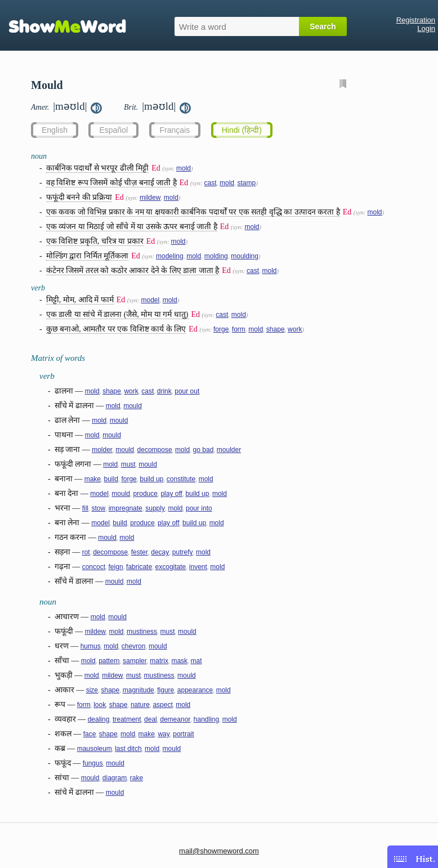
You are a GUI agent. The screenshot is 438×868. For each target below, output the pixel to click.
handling (206, 719)
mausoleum (95, 749)
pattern (109, 661)
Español (113, 130)
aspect (162, 705)
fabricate (139, 567)
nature (140, 705)
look (100, 705)
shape (276, 329)
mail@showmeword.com (219, 851)
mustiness (142, 632)
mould (133, 406)
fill (85, 508)
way (164, 734)
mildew (150, 198)
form (239, 329)
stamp (247, 183)
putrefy (183, 552)
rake (137, 778)
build (111, 479)
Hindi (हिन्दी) (242, 130)
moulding (245, 256)
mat (196, 661)
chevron (134, 646)
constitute (181, 479)
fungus (93, 763)
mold (184, 168)
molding (216, 256)
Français (175, 130)
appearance (195, 690)
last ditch (128, 749)
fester (140, 552)
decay (160, 552)
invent (198, 567)
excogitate (171, 567)
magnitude (138, 690)
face (90, 734)
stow (99, 508)
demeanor (175, 719)
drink (164, 391)
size (92, 690)
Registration (416, 20)
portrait (183, 734)
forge (221, 329)
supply (155, 508)
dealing (99, 719)
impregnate (126, 508)
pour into (199, 508)
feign (116, 567)
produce (146, 494)
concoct (94, 567)
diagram (115, 778)
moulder (229, 450)
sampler (135, 661)
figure (166, 690)
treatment (127, 719)
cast (210, 183)
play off (171, 494)
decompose (155, 450)
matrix (159, 661)
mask (179, 661)
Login (426, 28)
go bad (204, 450)
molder (102, 450)
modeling (170, 256)
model (150, 300)
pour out (187, 391)
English (55, 130)
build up (151, 479)
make (93, 479)
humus (91, 646)
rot (86, 552)
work (295, 329)
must (128, 464)
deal (151, 719)
